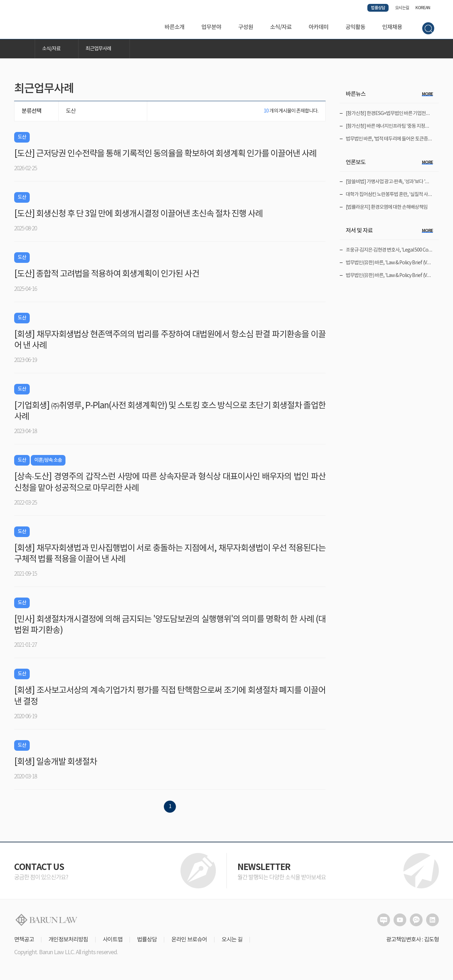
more (427, 94)
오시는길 (402, 8)
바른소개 (174, 27)
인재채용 (392, 27)
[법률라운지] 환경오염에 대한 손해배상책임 (387, 207)
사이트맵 (113, 940)
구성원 (246, 27)
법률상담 (378, 8)
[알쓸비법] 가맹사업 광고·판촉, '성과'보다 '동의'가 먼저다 (399, 182)
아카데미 (319, 27)
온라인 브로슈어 (189, 940)
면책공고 (24, 940)
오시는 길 (232, 940)
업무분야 (211, 27)
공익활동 (355, 27)
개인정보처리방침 (68, 940)
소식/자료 (281, 27)
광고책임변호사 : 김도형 (412, 940)
